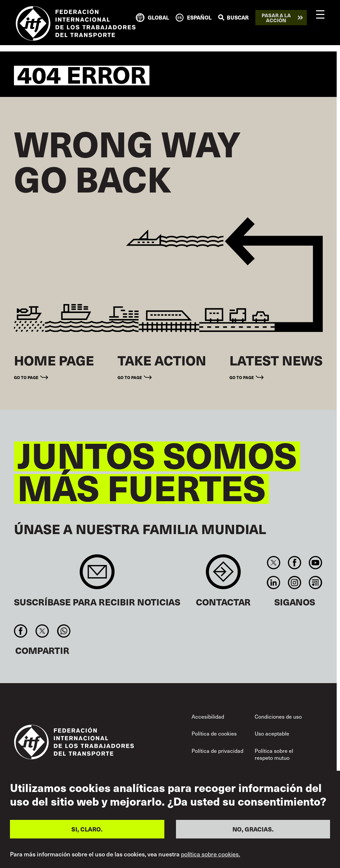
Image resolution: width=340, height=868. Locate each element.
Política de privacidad (217, 750)
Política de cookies (214, 733)
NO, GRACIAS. (253, 829)
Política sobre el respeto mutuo (274, 754)
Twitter (273, 563)
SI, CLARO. (87, 829)
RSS (316, 583)
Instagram (294, 583)
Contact (223, 575)
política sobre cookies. (211, 854)
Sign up (97, 575)
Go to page (26, 377)
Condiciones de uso (278, 716)
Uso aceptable (272, 733)
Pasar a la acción (276, 18)
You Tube (316, 563)
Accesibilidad (208, 716)
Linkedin (273, 583)
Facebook (294, 563)
